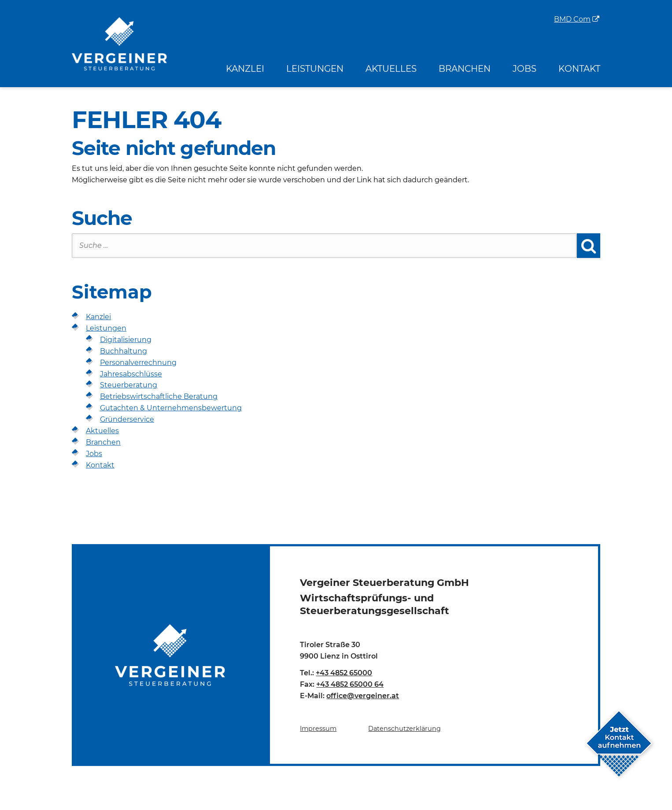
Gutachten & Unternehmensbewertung (171, 408)
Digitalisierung (126, 340)
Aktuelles (391, 69)
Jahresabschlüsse (131, 374)
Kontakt (579, 69)
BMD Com (572, 19)
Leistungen (315, 69)
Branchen (465, 69)
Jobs (524, 69)
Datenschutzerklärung (404, 729)
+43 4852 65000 (344, 673)
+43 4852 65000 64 (350, 684)
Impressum (318, 729)
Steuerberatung (129, 385)
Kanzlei (245, 69)
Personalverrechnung (138, 363)
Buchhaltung (124, 351)
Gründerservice (127, 419)
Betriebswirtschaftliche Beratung (159, 396)
